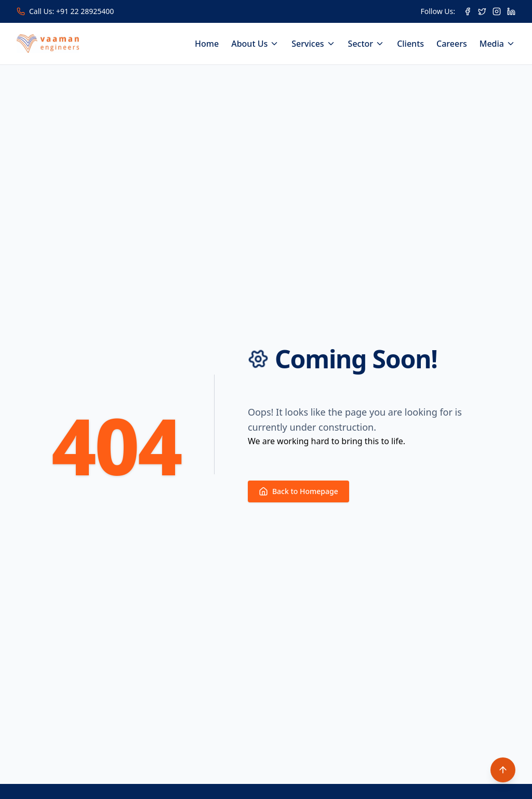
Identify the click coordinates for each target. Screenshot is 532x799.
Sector (367, 44)
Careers (452, 44)
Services (313, 44)
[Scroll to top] (503, 770)
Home (207, 44)
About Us (255, 44)
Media (497, 44)
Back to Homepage (298, 491)
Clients (410, 44)
